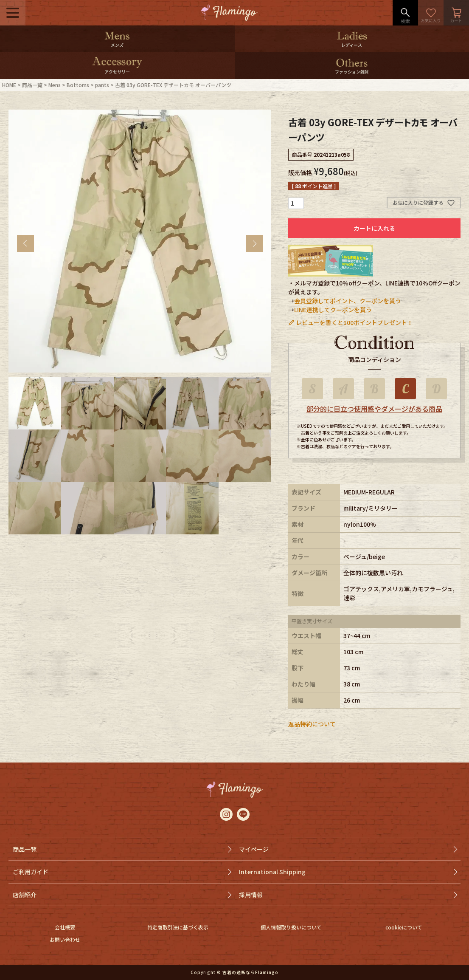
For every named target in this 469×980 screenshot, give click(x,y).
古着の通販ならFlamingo (250, 972)
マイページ (254, 849)
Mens (55, 85)
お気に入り (431, 13)
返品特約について (312, 724)
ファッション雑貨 (352, 72)
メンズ (117, 45)
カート (456, 13)
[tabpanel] (140, 241)
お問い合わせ (65, 939)
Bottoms (78, 85)
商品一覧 (32, 85)
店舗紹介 (25, 895)
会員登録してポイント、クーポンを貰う (348, 301)
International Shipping (272, 872)
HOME (9, 85)
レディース (352, 45)
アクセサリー (117, 72)
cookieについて (404, 927)
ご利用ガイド (31, 872)
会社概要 (65, 927)
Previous (25, 243)
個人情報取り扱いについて (291, 927)
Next (254, 243)
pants (102, 85)
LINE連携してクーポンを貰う (333, 310)
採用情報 (251, 895)
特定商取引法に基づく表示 (178, 927)
